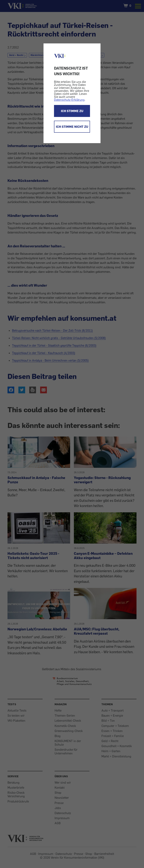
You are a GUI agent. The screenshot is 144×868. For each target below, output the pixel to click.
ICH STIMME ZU (72, 111)
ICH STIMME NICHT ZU (72, 127)
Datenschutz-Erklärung (69, 100)
